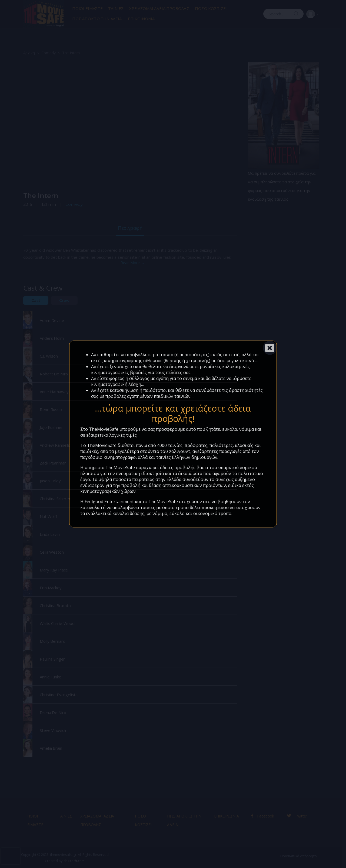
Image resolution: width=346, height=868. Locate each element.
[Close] (270, 348)
